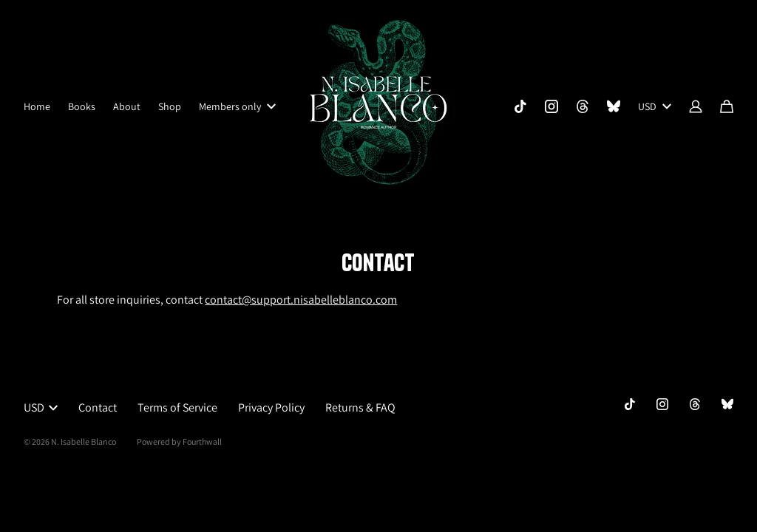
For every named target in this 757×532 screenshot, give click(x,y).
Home (37, 106)
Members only (237, 106)
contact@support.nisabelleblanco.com (301, 300)
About (127, 106)
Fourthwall (202, 441)
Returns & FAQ (360, 407)
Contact (98, 407)
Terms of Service (177, 407)
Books (82, 106)
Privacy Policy (271, 407)
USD (655, 106)
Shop (170, 106)
